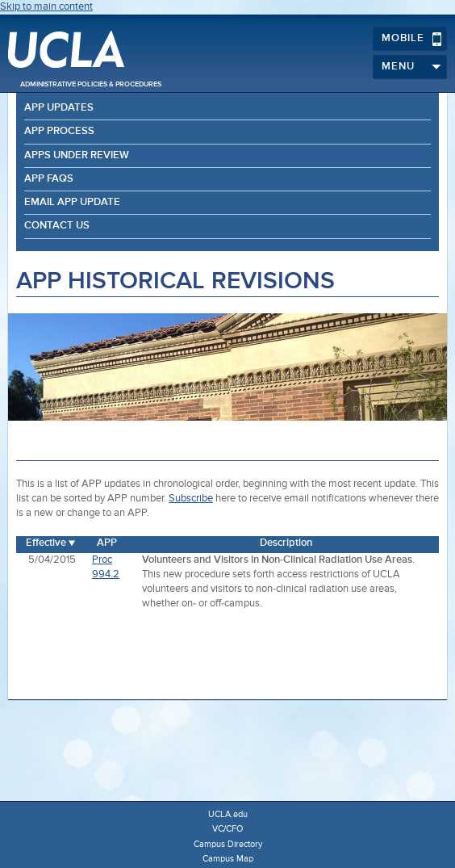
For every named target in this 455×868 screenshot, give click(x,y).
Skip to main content (46, 7)
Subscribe (191, 499)
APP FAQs (49, 179)
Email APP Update (72, 202)
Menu (412, 67)
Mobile (412, 39)
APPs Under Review (77, 155)
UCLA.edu (228, 814)
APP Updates (59, 108)
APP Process (59, 131)
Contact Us (57, 226)
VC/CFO (227, 829)
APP (107, 543)
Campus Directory (228, 844)
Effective (46, 543)
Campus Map (228, 859)
